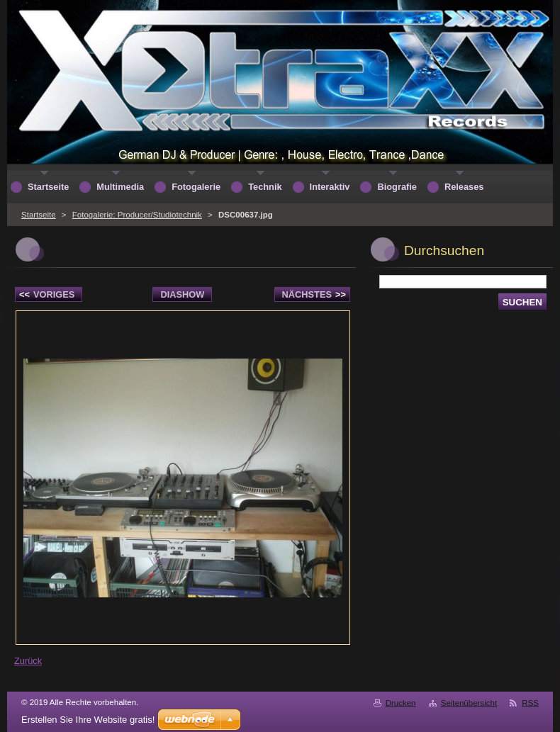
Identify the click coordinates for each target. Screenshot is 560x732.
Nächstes (314, 294)
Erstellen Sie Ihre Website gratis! (88, 720)
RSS (530, 703)
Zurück (28, 661)
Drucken (401, 703)
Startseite (39, 215)
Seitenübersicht (469, 703)
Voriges (47, 294)
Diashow (182, 294)
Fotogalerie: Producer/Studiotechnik (137, 215)
